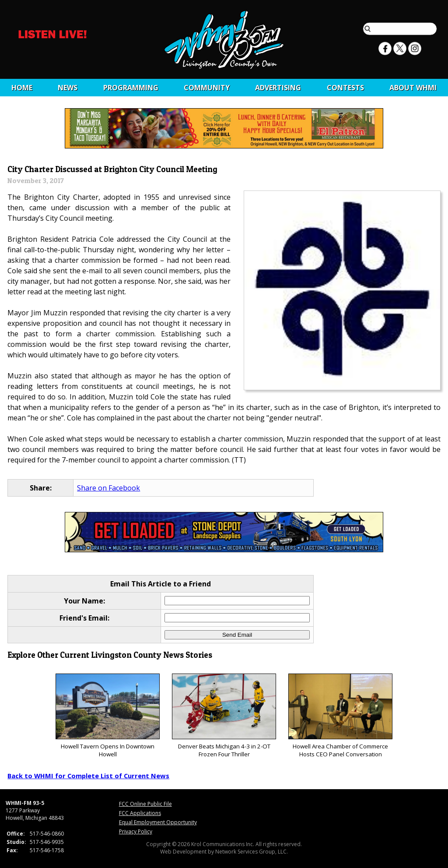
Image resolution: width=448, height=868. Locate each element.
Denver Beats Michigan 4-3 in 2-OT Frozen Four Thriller (224, 716)
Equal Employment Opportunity (158, 822)
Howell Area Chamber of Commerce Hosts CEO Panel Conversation (340, 716)
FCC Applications (140, 813)
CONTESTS (345, 88)
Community (207, 88)
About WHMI (413, 88)
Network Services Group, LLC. (252, 852)
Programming (131, 88)
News (68, 88)
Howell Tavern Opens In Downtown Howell (107, 716)
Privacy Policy (136, 831)
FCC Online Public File (145, 804)
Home (22, 88)
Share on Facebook (108, 488)
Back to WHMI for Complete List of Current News (88, 776)
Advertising (278, 88)
